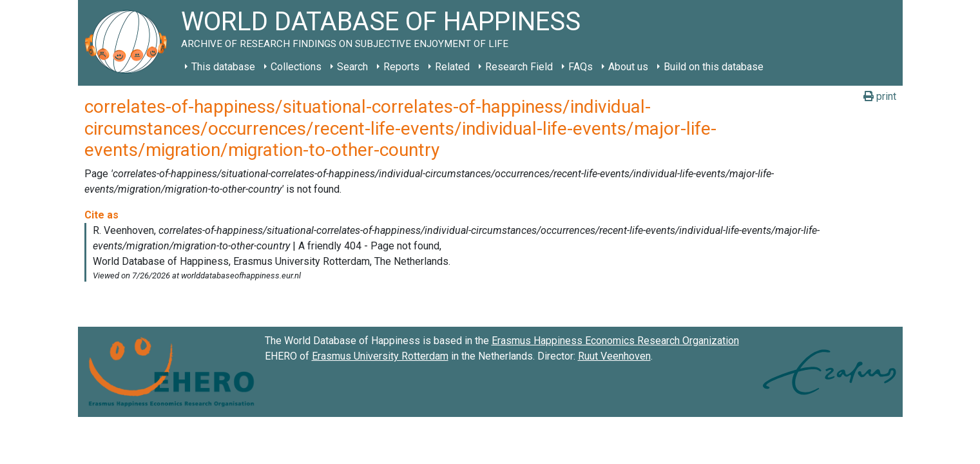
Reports (401, 67)
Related (452, 67)
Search (352, 67)
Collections (296, 67)
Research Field (519, 67)
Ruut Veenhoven (614, 356)
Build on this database (714, 67)
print (880, 96)
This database (223, 67)
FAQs (581, 67)
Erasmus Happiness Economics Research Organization (615, 341)
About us (628, 67)
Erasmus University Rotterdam (380, 356)
